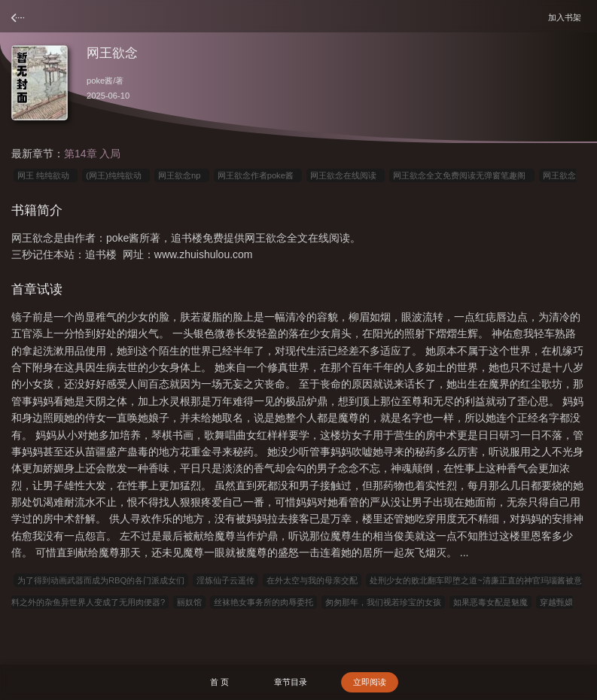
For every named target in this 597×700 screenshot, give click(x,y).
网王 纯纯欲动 (46, 175)
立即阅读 (370, 682)
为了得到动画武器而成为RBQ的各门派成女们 (101, 580)
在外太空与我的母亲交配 (312, 580)
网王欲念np (182, 175)
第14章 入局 (92, 154)
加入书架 (567, 17)
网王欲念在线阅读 (346, 175)
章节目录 (291, 682)
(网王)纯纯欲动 (116, 175)
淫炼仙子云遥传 (225, 580)
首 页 (219, 682)
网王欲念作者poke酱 (258, 175)
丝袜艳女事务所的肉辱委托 (263, 602)
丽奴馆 (189, 602)
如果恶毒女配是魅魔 (490, 602)
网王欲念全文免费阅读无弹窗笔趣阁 (461, 175)
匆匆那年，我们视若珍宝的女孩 (383, 602)
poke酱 (100, 81)
